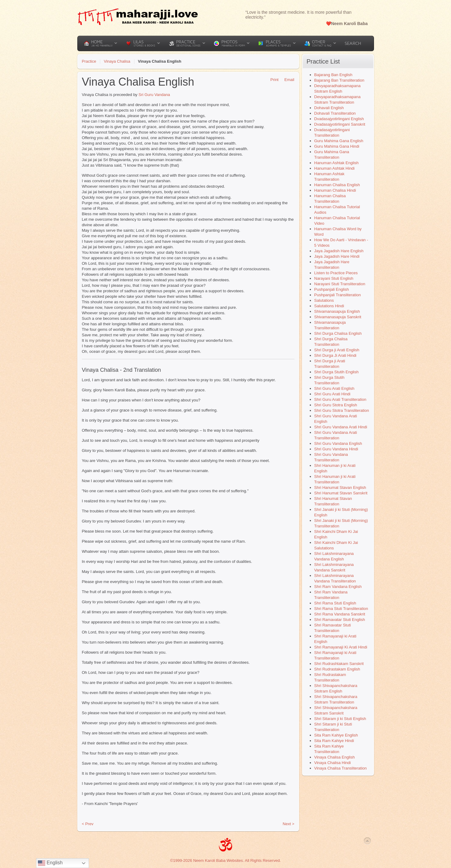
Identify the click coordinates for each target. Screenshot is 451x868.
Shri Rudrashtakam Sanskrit (339, 664)
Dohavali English (329, 108)
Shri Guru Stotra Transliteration (342, 410)
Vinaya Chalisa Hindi (333, 763)
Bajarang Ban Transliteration (339, 80)
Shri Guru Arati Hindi (333, 394)
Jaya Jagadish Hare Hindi (337, 256)
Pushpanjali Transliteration (338, 295)
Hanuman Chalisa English (337, 185)
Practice (89, 61)
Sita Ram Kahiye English (336, 735)
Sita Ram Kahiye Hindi (334, 741)
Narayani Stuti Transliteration (340, 284)
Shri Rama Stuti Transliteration (341, 609)
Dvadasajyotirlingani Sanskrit (340, 124)
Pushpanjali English (332, 289)
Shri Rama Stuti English (335, 603)
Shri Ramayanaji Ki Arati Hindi (341, 647)
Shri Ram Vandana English (338, 587)
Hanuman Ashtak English (336, 163)
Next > (289, 824)
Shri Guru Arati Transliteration (340, 399)
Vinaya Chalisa (117, 61)
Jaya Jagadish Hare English (339, 251)
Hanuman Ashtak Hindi (335, 168)
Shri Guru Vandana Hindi (336, 449)
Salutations (324, 300)
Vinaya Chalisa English (335, 757)
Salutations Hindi (329, 306)
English (50, 863)
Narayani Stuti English (334, 278)
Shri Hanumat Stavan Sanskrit (341, 493)
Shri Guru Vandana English (338, 443)
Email (287, 80)
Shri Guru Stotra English (336, 405)
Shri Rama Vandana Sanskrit (340, 614)
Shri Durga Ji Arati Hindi (335, 355)
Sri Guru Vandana (154, 95)
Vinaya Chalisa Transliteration (341, 768)
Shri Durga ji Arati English (337, 350)
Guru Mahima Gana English (339, 141)
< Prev (88, 824)
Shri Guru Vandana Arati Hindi (341, 427)
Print (272, 80)
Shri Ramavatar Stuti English (340, 620)
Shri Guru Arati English (335, 388)
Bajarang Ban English (333, 75)
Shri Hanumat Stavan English (340, 488)
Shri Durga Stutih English (336, 372)
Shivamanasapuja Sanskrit (338, 317)
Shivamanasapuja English (337, 311)
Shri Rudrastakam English (337, 669)
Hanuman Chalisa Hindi (335, 190)
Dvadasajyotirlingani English (339, 119)
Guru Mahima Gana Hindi (337, 146)
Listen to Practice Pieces (336, 273)
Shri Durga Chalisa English (338, 333)
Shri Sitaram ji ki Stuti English (340, 719)
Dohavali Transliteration (335, 113)
